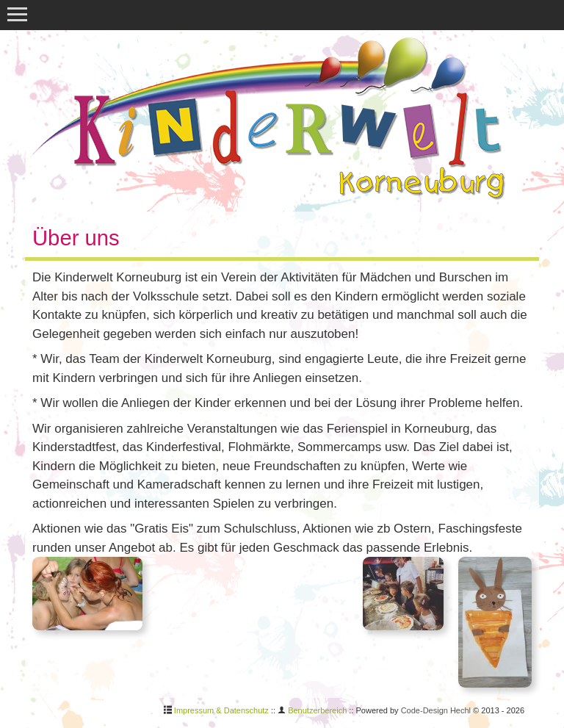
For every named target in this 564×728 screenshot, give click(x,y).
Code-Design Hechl (436, 710)
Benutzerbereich (317, 710)
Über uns (76, 238)
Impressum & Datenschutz (221, 710)
